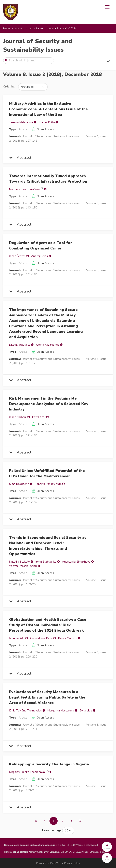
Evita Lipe (86, 711)
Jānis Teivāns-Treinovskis (25, 711)
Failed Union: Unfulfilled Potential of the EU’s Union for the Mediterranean (47, 473)
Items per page (52, 830)
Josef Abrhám (18, 417)
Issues (40, 28)
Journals (19, 28)
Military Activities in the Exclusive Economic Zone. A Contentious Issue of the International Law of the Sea (48, 109)
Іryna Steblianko (46, 562)
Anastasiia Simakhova (76, 562)
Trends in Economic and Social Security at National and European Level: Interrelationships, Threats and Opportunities (48, 546)
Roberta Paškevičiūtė (48, 484)
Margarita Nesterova (61, 711)
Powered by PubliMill (48, 863)
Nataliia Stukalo (19, 562)
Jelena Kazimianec (48, 345)
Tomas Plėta (47, 122)
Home (7, 28)
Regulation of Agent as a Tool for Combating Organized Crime (41, 246)
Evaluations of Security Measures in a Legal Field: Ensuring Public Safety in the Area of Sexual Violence (47, 697)
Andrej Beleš (40, 256)
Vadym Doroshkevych (23, 566)
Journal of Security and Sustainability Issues (38, 46)
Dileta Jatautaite (20, 345)
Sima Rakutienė (19, 484)
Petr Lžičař (39, 417)
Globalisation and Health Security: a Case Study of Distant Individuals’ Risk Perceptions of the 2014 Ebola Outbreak (48, 625)
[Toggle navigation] (107, 7)
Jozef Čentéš (17, 256)
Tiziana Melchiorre (21, 122)
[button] (107, 847)
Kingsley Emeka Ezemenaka (27, 772)
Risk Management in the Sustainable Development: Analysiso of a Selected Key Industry (49, 404)
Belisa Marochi (68, 638)
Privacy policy (72, 863)
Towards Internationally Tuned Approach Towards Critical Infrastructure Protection (48, 179)
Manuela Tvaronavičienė (25, 189)
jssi (30, 28)
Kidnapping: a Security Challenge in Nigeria (49, 764)
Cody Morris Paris (41, 638)
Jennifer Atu (17, 638)
